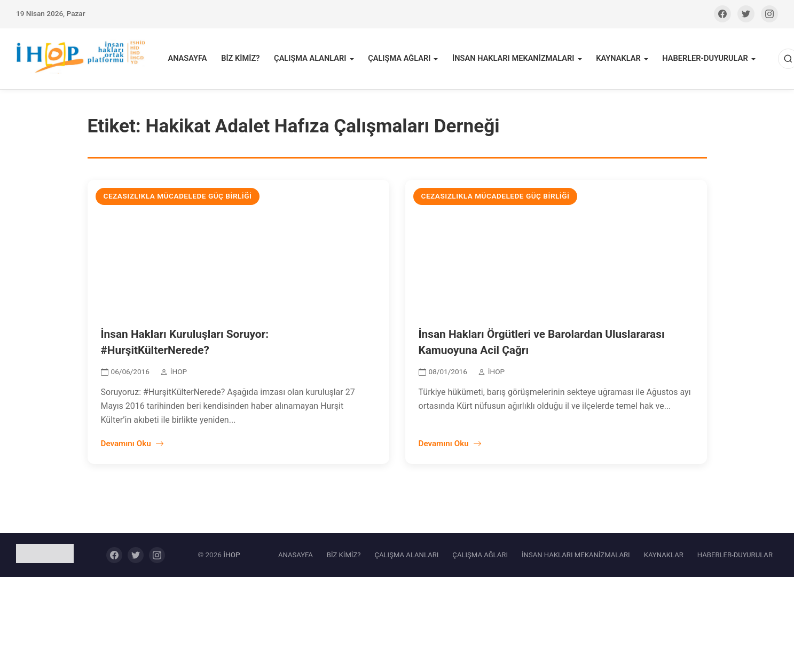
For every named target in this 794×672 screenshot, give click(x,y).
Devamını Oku (132, 446)
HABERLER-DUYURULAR (702, 60)
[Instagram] (769, 14)
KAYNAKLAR (616, 60)
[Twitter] (746, 14)
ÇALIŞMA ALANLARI (312, 60)
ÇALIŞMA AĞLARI (400, 60)
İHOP (231, 556)
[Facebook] (722, 14)
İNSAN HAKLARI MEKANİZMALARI (512, 60)
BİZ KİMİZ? (243, 60)
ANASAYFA (191, 60)
